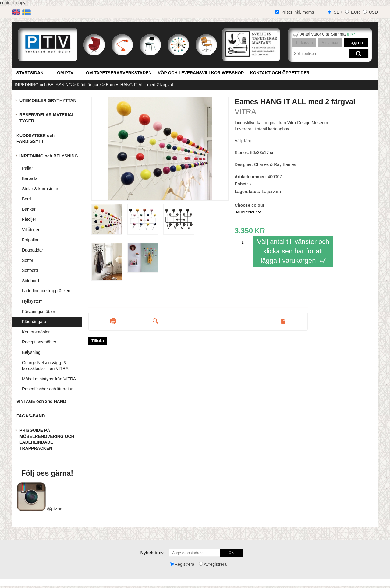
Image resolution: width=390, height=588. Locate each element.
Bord (27, 199)
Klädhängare (89, 85)
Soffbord (30, 270)
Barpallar (30, 178)
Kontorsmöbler (36, 332)
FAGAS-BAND (31, 416)
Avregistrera (215, 564)
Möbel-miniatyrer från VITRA (49, 379)
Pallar (27, 168)
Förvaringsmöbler (39, 312)
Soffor (28, 260)
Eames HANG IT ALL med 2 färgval (139, 85)
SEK (338, 12)
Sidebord (30, 281)
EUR (356, 12)
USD (373, 12)
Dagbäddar (32, 250)
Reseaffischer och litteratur (47, 389)
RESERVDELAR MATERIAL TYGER (47, 118)
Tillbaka (98, 341)
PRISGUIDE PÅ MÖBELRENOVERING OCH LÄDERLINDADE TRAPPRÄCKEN (47, 439)
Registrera (184, 564)
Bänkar (29, 209)
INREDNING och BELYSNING (43, 85)
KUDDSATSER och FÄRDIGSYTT (35, 139)
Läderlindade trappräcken (46, 291)
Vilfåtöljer (31, 230)
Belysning (31, 352)
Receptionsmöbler (39, 342)
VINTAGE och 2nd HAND (41, 401)
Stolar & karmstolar (40, 189)
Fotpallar (30, 240)
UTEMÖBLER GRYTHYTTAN (48, 100)
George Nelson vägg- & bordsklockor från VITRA (45, 366)
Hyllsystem (32, 301)
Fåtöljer (29, 219)
